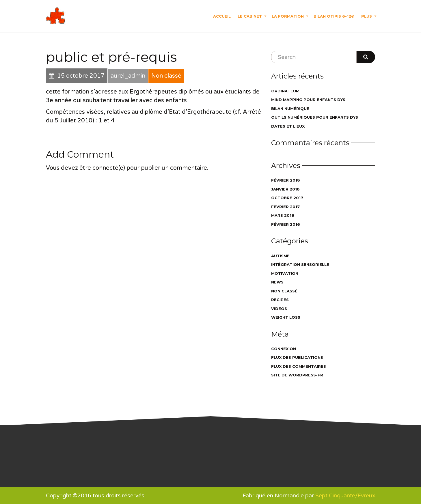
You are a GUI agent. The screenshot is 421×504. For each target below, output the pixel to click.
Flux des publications (297, 357)
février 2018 (286, 180)
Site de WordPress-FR (297, 375)
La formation (288, 16)
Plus (367, 16)
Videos (279, 309)
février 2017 (285, 207)
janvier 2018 (285, 189)
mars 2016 (283, 215)
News (277, 282)
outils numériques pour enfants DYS (315, 117)
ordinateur (285, 91)
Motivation (285, 273)
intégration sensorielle (300, 264)
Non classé (284, 291)
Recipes (280, 300)
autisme (280, 256)
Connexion (284, 349)
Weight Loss (286, 317)
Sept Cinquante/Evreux (345, 496)
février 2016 (286, 224)
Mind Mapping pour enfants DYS (308, 100)
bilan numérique (290, 109)
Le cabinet (250, 16)
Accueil (222, 16)
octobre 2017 (287, 198)
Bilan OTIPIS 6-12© (334, 16)
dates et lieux (288, 126)
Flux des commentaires (299, 366)
